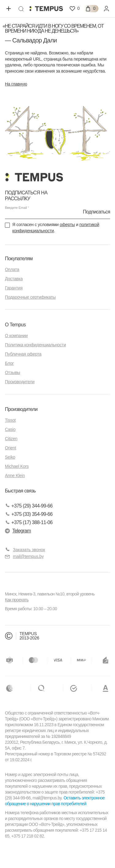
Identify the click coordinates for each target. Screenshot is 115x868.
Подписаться (96, 212)
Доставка (14, 279)
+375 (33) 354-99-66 (29, 514)
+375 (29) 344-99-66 (29, 506)
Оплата (12, 269)
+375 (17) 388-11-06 (29, 522)
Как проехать (17, 600)
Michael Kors (17, 466)
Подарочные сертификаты (30, 297)
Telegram (18, 531)
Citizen (11, 439)
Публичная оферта (23, 354)
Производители (20, 382)
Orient (10, 448)
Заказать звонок (29, 550)
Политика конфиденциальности (35, 345)
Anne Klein (15, 476)
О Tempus (15, 325)
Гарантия (14, 288)
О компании (16, 336)
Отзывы (13, 372)
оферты (67, 225)
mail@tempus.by (24, 557)
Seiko (10, 457)
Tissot (10, 420)
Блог (9, 363)
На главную (16, 84)
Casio (10, 429)
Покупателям (19, 259)
